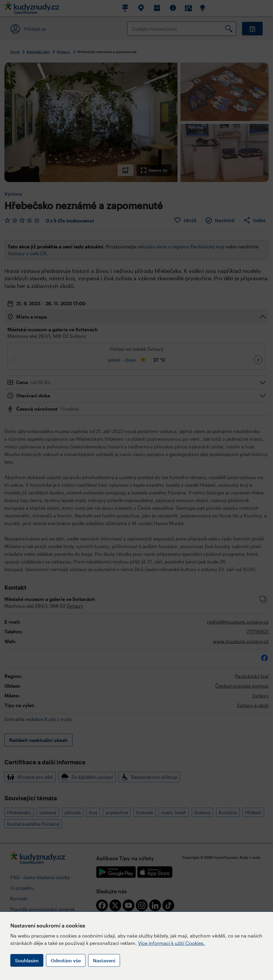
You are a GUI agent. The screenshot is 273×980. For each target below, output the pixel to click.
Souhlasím (27, 960)
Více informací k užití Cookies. (171, 943)
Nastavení (104, 960)
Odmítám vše (66, 960)
